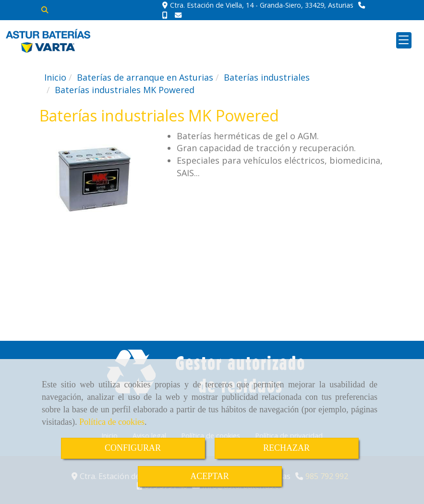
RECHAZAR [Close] (286, 448)
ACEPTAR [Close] (210, 476)
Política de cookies (112, 422)
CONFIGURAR (133, 448)
